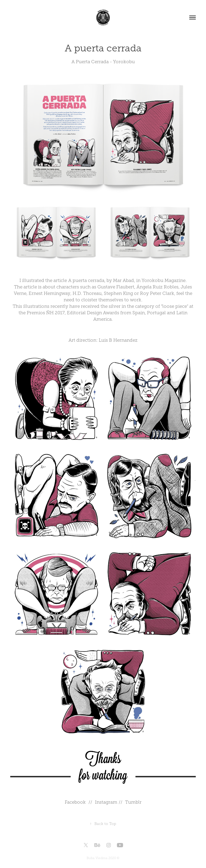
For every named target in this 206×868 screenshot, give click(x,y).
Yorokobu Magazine (164, 280)
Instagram (107, 802)
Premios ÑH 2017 (46, 313)
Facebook (75, 802)
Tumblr (133, 802)
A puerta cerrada (86, 280)
